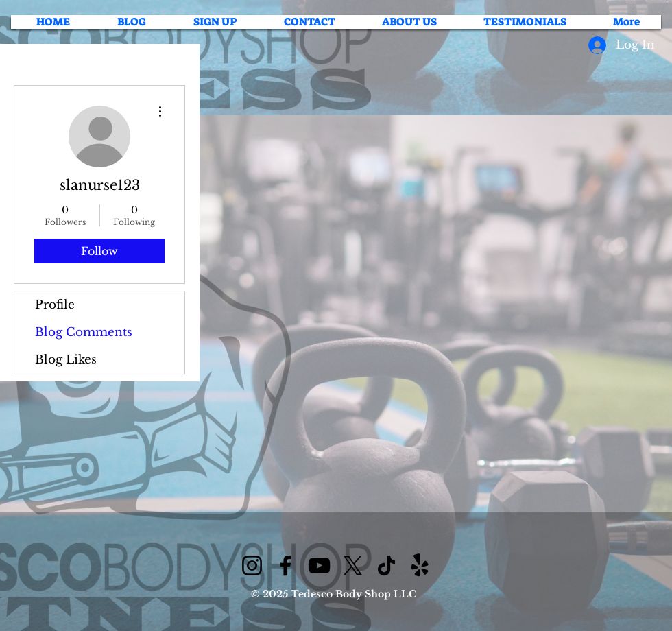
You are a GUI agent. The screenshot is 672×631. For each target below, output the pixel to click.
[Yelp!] (420, 565)
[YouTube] (319, 565)
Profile (55, 305)
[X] (353, 565)
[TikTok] (386, 565)
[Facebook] (286, 565)
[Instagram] (252, 565)
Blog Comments (84, 332)
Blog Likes (66, 360)
